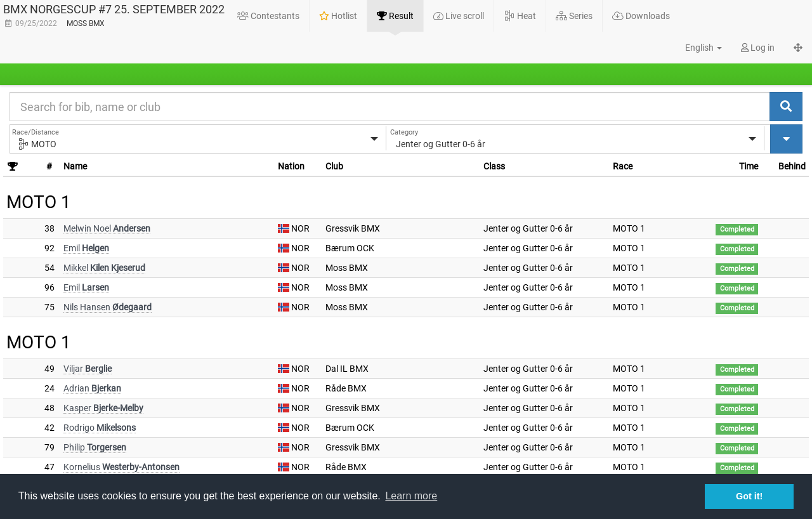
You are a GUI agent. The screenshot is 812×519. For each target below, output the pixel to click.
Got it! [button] (749, 496)
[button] (697, 48)
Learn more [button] (411, 496)
